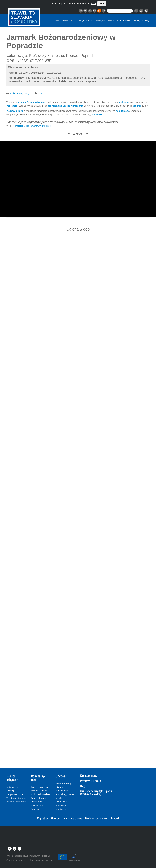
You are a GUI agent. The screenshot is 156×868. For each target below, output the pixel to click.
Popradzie (12, 106)
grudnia (137, 106)
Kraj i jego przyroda (41, 787)
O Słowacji (100, 20)
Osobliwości (62, 802)
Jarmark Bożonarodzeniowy (32, 102)
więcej (78, 133)
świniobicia (98, 115)
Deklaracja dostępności (97, 818)
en (85, 11)
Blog (147, 20)
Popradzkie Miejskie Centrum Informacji (32, 126)
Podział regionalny (65, 794)
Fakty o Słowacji (63, 783)
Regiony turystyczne (16, 802)
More (93, 3)
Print (40, 93)
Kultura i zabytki (39, 791)
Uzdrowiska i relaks (41, 794)
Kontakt (115, 818)
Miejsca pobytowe (64, 20)
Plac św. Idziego (15, 111)
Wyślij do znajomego (20, 93)
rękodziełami (122, 111)
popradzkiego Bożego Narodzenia (65, 106)
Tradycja (35, 809)
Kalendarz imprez (114, 20)
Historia (59, 787)
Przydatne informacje (133, 20)
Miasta (59, 798)
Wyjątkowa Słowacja (16, 798)
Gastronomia (38, 805)
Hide (102, 4)
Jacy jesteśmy (62, 791)
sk (81, 11)
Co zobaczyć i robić (83, 20)
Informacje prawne (73, 818)
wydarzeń (123, 102)
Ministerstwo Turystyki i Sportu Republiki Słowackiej (96, 792)
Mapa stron (43, 818)
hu (95, 11)
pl (99, 11)
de (90, 11)
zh (104, 11)
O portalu (56, 818)
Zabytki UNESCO (15, 794)
